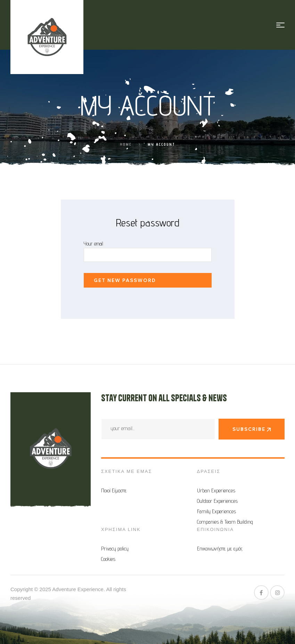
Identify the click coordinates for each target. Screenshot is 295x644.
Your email (93, 244)
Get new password (125, 280)
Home (126, 144)
